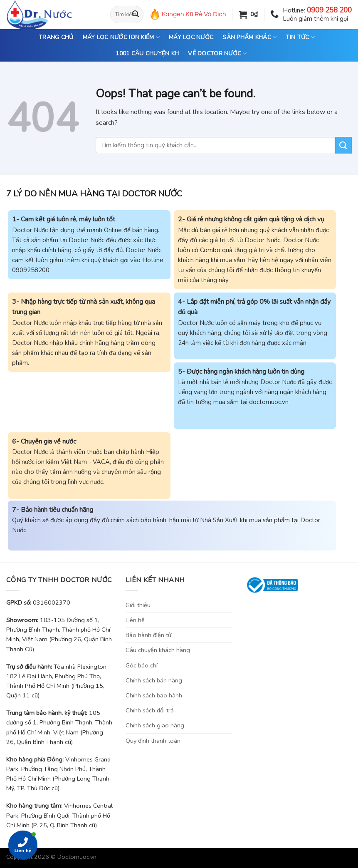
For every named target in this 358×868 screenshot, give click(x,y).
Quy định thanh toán (153, 741)
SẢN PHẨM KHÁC (249, 37)
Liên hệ (135, 620)
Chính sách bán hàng (154, 680)
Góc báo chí (142, 665)
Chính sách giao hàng (155, 725)
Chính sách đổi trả (150, 710)
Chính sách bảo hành (154, 695)
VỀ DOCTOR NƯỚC (217, 54)
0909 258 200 (329, 10)
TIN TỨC (300, 37)
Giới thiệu (138, 605)
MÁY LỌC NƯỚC (191, 37)
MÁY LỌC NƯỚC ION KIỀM (121, 37)
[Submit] (136, 15)
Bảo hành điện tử (148, 635)
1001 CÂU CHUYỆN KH (147, 53)
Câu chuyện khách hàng (158, 650)
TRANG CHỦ (56, 37)
